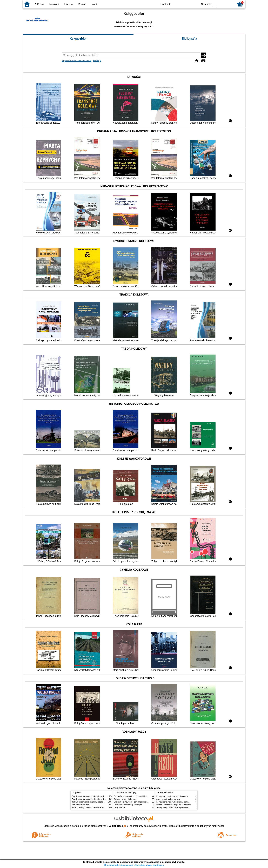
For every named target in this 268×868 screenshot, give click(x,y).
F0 (215, 4)
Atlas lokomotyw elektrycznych (168, 799)
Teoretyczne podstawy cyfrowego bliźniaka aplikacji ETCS (179, 808)
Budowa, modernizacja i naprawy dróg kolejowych (91, 802)
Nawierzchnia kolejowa (80, 805)
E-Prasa (39, 4)
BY (195, 4)
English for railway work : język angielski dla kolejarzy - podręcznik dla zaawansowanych (105, 799)
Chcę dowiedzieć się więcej (118, 865)
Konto (95, 4)
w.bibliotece (118, 826)
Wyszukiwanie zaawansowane (77, 60)
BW (181, 4)
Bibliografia (189, 39)
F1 (221, 4)
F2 (228, 4)
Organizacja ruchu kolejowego (126, 799)
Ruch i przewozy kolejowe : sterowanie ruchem (90, 808)
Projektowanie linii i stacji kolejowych (128, 805)
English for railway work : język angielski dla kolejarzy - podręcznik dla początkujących (104, 796)
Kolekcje (97, 60)
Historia (68, 4)
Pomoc (82, 4)
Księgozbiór (78, 39)
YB (188, 4)
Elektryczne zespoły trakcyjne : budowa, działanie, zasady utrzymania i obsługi (186, 796)
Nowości (54, 4)
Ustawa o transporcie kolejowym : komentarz (173, 805)
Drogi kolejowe (120, 808)
